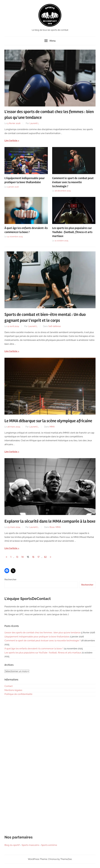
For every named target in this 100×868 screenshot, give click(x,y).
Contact (9, 686)
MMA (52, 427)
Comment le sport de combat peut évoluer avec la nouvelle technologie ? (73, 182)
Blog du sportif (12, 845)
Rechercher (10, 579)
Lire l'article (11, 140)
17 (38, 557)
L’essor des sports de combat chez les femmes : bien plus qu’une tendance (43, 632)
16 (33, 557)
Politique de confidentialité (18, 694)
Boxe (52, 527)
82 (45, 557)
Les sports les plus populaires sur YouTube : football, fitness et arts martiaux (72, 232)
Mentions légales (13, 690)
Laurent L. (34, 123)
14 (22, 557)
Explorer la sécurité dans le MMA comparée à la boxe (50, 521)
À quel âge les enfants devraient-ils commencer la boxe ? (34, 649)
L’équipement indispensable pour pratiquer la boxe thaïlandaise (37, 637)
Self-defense (55, 326)
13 (17, 557)
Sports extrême (49, 845)
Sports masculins (30, 845)
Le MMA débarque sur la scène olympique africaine (48, 421)
